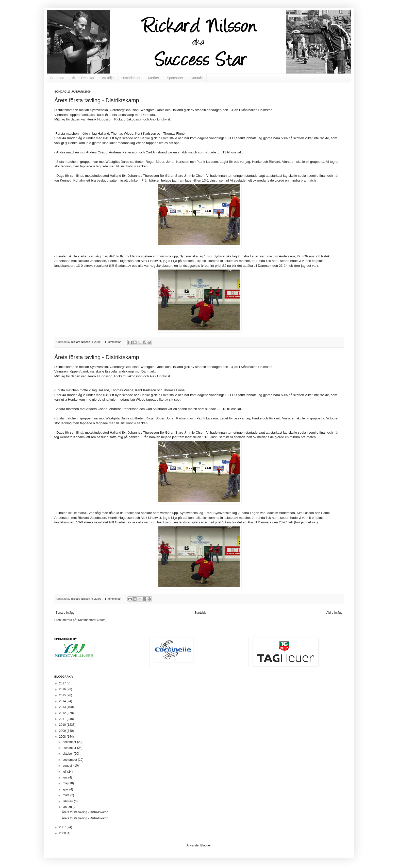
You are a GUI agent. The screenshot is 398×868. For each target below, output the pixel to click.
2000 (63, 833)
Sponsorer (175, 78)
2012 (63, 713)
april (66, 789)
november (70, 748)
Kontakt (197, 78)
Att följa (108, 78)
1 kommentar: (113, 342)
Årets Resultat (83, 78)
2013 (63, 707)
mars (67, 795)
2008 (63, 737)
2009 (63, 731)
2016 (63, 689)
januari (68, 807)
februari (68, 801)
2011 (63, 719)
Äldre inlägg (334, 613)
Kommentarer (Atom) (92, 620)
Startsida (57, 78)
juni (65, 777)
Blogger (205, 845)
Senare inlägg (65, 613)
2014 (63, 701)
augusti (68, 766)
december (70, 742)
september (70, 760)
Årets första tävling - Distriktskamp (97, 100)
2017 (63, 683)
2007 (63, 827)
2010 (63, 725)
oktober (68, 754)
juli (65, 772)
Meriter (154, 78)
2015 (63, 695)
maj (66, 783)
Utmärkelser (131, 78)
